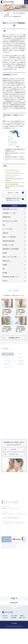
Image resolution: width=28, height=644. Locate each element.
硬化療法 (5, 253)
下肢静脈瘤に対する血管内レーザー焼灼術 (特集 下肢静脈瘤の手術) (15, 183)
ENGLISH (5, 281)
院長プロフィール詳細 (13, 193)
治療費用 (5, 265)
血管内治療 (5, 233)
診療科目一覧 (14, 611)
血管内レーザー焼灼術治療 (9, 237)
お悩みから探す (14, 615)
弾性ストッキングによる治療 (10, 257)
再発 (4, 225)
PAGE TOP (14, 619)
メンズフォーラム (14, 454)
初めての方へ (5, 628)
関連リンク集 (22, 630)
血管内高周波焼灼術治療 (8, 241)
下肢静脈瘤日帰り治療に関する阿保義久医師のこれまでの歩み (13, 199)
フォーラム (14, 449)
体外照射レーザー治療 (8, 245)
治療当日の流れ (6, 261)
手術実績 (5, 273)
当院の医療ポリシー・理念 (9, 213)
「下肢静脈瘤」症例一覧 (13, 338)
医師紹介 (22, 628)
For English (5, 630)
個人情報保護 (14, 636)
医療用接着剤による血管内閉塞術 (11, 249)
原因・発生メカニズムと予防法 (10, 221)
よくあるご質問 (14, 628)
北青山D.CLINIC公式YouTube (8, 552)
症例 (4, 269)
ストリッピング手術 (7, 229)
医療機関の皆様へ (7, 217)
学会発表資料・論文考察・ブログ (11, 277)
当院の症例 (14, 630)
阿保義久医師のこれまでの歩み (10, 209)
